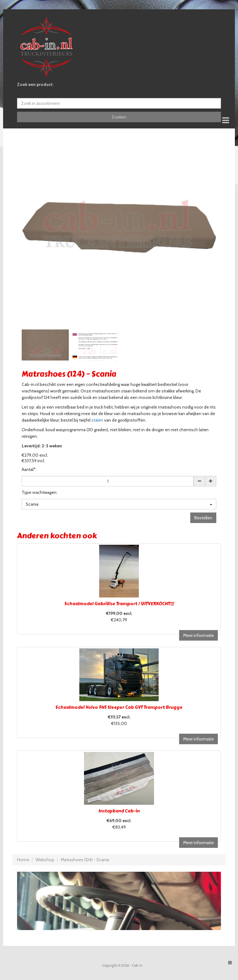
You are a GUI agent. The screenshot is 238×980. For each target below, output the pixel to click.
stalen (97, 420)
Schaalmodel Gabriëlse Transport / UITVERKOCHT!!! (119, 604)
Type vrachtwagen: (40, 492)
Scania (119, 504)
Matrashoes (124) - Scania (85, 860)
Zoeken (119, 117)
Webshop (45, 860)
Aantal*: (29, 469)
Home (23, 860)
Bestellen (203, 518)
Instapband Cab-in (119, 811)
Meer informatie (198, 635)
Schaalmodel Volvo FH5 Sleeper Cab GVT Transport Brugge (119, 707)
